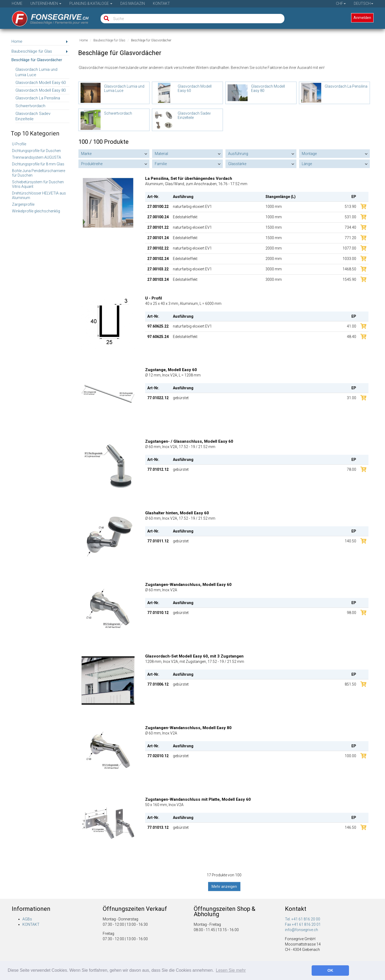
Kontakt (161, 3)
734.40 (350, 227)
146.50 (350, 827)
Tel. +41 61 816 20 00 (303, 919)
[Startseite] (47, 17)
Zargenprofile (23, 204)
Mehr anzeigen (224, 886)
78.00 (352, 469)
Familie (161, 164)
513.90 (350, 207)
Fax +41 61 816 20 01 (303, 924)
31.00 (352, 398)
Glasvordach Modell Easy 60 (41, 83)
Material (161, 154)
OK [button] (330, 970)
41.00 (352, 326)
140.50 (350, 541)
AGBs (27, 919)
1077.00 (349, 248)
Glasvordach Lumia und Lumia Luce (36, 72)
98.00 (352, 613)
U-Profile (19, 144)
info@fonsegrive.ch (301, 930)
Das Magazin (133, 3)
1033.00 (349, 259)
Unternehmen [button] (46, 3)
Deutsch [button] (364, 3)
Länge (307, 164)
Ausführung (238, 154)
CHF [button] (341, 3)
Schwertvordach (30, 106)
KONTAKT (31, 924)
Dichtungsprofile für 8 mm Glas (38, 164)
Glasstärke (237, 164)
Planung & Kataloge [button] (91, 3)
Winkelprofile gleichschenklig (36, 211)
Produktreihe (92, 164)
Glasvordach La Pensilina (38, 98)
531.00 (350, 217)
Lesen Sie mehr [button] (231, 970)
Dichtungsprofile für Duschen (36, 151)
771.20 (350, 238)
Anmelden (362, 18)
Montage (309, 154)
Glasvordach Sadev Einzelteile (33, 116)
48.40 (352, 337)
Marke (86, 154)
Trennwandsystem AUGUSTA (37, 157)
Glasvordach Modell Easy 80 (41, 90)
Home (17, 3)
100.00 (350, 756)
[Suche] (105, 19)
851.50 (350, 684)
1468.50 (349, 269)
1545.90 (349, 279)
